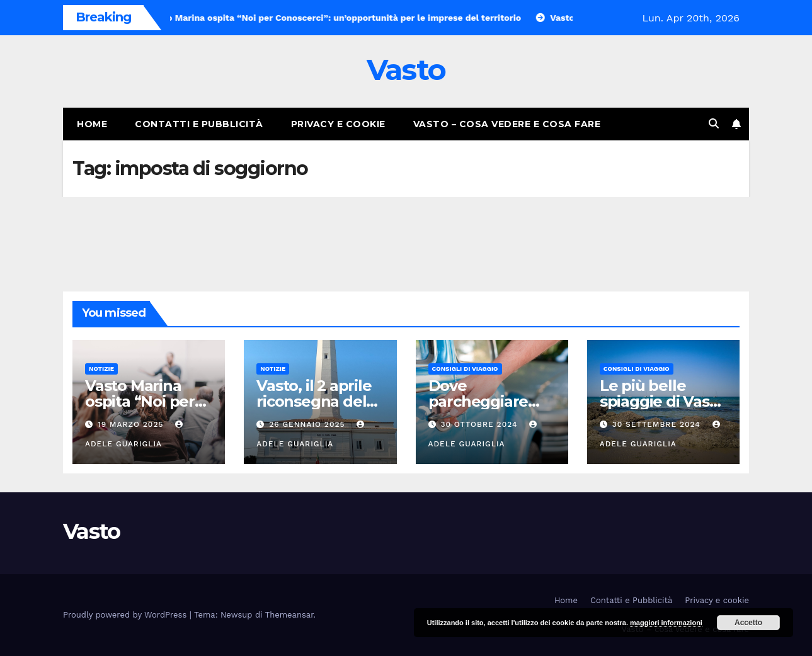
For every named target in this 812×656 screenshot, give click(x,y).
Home (92, 124)
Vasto (406, 70)
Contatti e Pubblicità (199, 124)
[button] (714, 124)
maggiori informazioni (666, 623)
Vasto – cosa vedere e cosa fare (507, 124)
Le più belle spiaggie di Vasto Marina (662, 401)
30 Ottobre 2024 (480, 424)
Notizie (101, 369)
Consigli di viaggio (465, 369)
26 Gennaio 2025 (308, 424)
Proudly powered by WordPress (126, 615)
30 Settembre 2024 (658, 424)
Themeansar (289, 615)
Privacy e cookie (338, 124)
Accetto (748, 623)
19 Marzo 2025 (132, 424)
